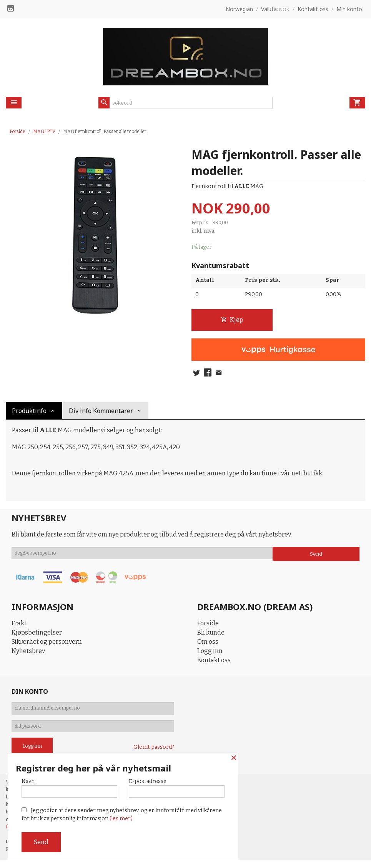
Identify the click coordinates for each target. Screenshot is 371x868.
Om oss (208, 644)
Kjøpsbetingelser (37, 634)
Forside (17, 132)
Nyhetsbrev (28, 653)
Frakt (19, 625)
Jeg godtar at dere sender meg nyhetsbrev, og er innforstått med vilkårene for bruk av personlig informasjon (122, 815)
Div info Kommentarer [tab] (101, 413)
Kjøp (232, 320)
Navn (69, 786)
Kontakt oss (214, 662)
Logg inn (210, 653)
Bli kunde (211, 634)
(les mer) (121, 819)
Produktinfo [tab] (29, 413)
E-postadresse (177, 786)
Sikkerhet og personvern (47, 644)
